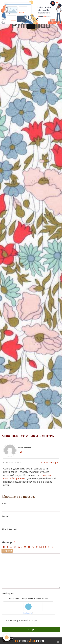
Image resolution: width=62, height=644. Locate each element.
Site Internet (9, 529)
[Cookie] (7, 637)
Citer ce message (49, 462)
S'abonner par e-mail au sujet (19, 621)
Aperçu (7, 551)
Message (7, 542)
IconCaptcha (28, 613)
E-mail (5, 516)
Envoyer (31, 629)
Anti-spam (8, 593)
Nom (4, 503)
